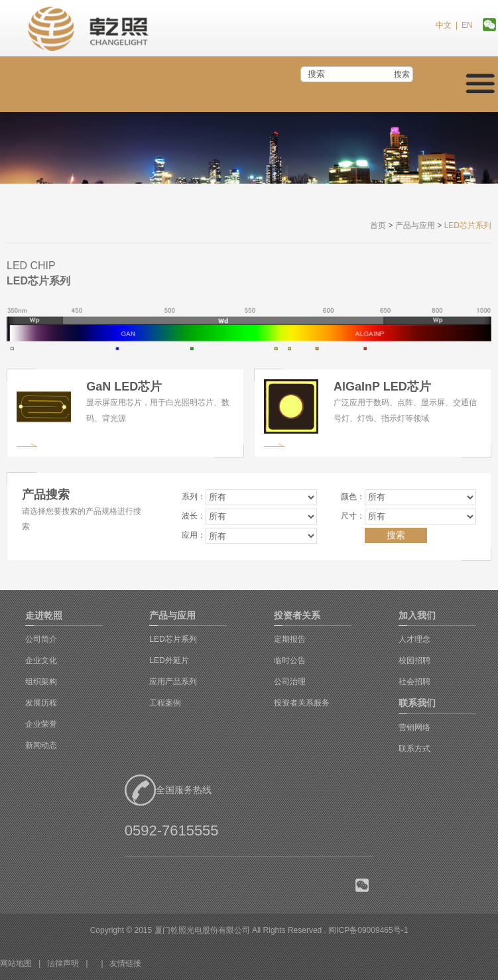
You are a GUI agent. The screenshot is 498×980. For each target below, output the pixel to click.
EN (467, 25)
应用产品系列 (173, 682)
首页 (378, 225)
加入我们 (417, 615)
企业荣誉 (41, 724)
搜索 (402, 74)
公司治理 (290, 682)
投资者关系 (297, 615)
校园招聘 (414, 660)
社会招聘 (414, 682)
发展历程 (41, 703)
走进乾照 (44, 615)
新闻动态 (41, 745)
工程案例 (165, 703)
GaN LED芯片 (124, 387)
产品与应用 (415, 225)
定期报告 (290, 639)
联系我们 (417, 703)
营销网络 (414, 727)
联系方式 (414, 749)
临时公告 (290, 660)
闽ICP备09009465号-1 (368, 930)
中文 (444, 25)
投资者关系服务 (302, 703)
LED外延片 (169, 660)
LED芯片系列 (173, 639)
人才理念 (414, 639)
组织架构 (41, 682)
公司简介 (41, 639)
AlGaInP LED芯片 (382, 387)
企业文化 (41, 660)
